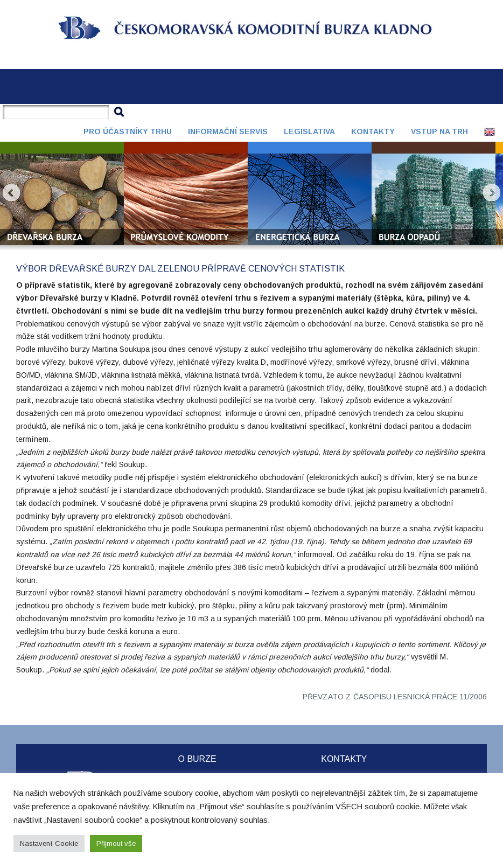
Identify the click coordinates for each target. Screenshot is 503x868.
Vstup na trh (439, 131)
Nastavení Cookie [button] (49, 843)
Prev (11, 193)
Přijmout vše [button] (116, 843)
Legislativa (309, 131)
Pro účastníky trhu (128, 131)
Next (492, 193)
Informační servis (228, 131)
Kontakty (373, 131)
